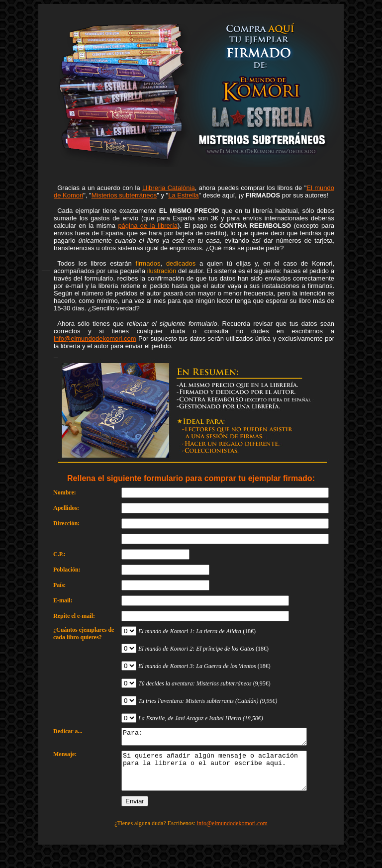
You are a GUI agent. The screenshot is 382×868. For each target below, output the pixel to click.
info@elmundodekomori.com (95, 338)
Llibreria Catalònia (169, 188)
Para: (225, 738)
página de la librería (148, 226)
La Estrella (183, 195)
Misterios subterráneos (124, 195)
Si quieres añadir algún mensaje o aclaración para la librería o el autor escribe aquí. (225, 777)
